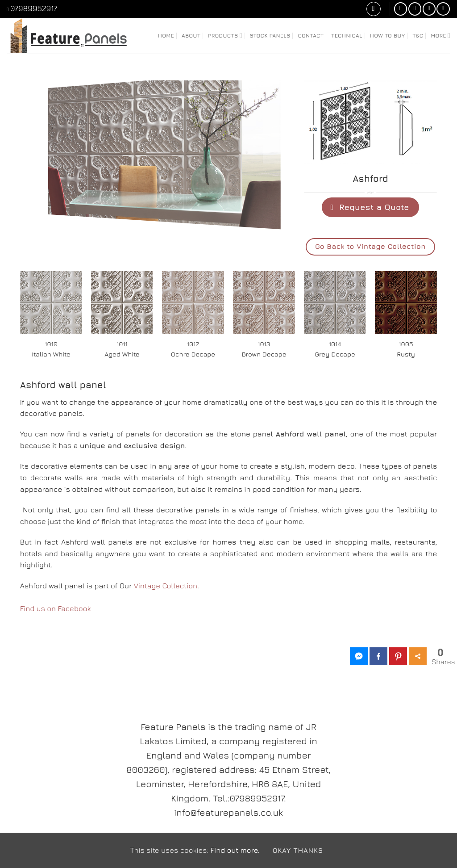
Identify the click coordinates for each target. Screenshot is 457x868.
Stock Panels (270, 36)
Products (225, 36)
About (191, 36)
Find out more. (235, 850)
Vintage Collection (166, 586)
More (440, 36)
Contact (311, 36)
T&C (418, 36)
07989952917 (34, 8)
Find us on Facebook (56, 608)
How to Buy (388, 36)
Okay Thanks (297, 850)
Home (166, 36)
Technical (347, 36)
